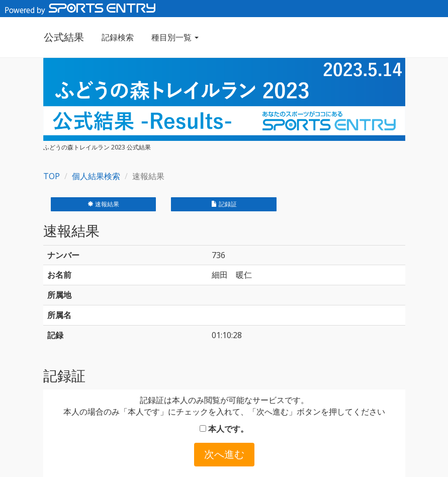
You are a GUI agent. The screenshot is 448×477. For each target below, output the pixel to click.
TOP (52, 176)
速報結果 (103, 204)
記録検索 (117, 37)
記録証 (224, 204)
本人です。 (224, 429)
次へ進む (224, 454)
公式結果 (63, 37)
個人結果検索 (96, 176)
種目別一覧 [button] (174, 37)
